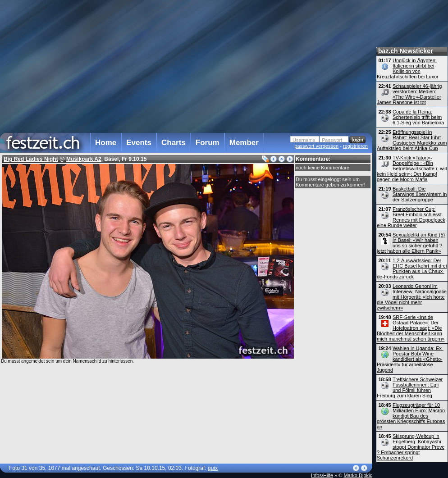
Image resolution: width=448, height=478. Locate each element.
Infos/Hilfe (322, 475)
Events (139, 143)
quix (213, 468)
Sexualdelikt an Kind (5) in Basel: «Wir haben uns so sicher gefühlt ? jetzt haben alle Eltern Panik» (411, 243)
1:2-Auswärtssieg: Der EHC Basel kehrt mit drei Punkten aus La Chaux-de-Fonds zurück (412, 269)
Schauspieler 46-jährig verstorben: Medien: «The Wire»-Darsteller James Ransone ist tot (409, 94)
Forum (208, 143)
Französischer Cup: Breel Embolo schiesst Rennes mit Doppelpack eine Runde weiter (411, 217)
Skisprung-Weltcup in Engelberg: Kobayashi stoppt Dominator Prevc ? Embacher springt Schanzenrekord (411, 447)
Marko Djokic (358, 475)
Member (244, 143)
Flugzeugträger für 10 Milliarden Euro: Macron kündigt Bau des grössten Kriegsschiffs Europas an (411, 416)
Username (304, 140)
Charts (174, 143)
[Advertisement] (141, 65)
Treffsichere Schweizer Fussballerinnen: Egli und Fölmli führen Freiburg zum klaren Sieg (410, 387)
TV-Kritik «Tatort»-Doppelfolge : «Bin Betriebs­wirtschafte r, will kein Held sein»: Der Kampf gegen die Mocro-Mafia (412, 168)
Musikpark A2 (84, 159)
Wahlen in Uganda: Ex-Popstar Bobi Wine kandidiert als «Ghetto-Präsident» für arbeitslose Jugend (410, 359)
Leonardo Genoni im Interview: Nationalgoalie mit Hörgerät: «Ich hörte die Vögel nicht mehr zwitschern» (412, 297)
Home (106, 143)
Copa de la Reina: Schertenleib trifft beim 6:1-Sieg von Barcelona (418, 117)
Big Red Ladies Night (31, 159)
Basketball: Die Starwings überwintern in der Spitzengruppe (420, 194)
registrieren (355, 146)
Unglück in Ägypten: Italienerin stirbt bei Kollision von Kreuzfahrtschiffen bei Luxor (408, 68)
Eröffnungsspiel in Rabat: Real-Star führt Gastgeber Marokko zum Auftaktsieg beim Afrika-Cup (412, 140)
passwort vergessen (316, 146)
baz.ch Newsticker (405, 51)
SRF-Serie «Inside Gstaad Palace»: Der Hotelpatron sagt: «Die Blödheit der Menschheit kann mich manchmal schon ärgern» (411, 328)
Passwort (332, 140)
